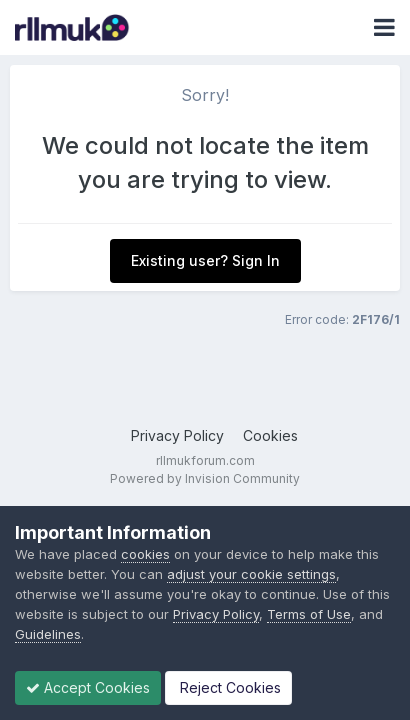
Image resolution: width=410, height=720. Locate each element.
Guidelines (48, 634)
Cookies (270, 435)
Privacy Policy (177, 435)
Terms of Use (309, 614)
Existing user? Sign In (205, 260)
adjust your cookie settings (251, 574)
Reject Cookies (228, 687)
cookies (145, 554)
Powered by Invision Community (205, 478)
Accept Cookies (88, 687)
